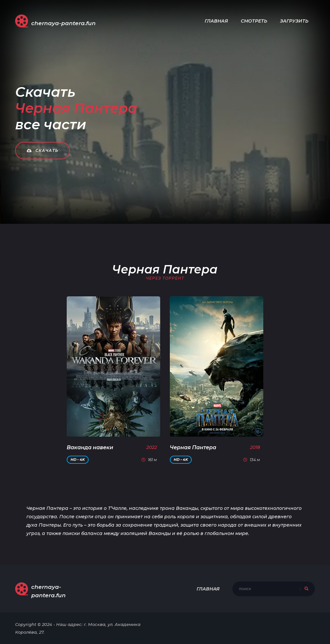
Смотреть (254, 21)
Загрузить (294, 21)
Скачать (43, 150)
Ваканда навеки (90, 447)
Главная (216, 21)
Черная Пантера (193, 447)
